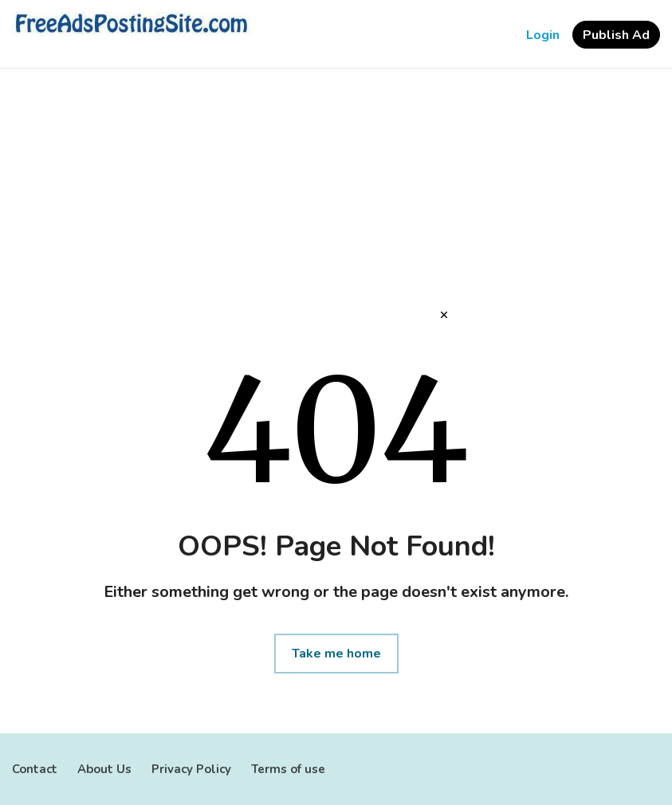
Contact (35, 769)
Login (543, 35)
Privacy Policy (191, 769)
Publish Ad (616, 35)
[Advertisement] (336, 196)
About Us (104, 769)
